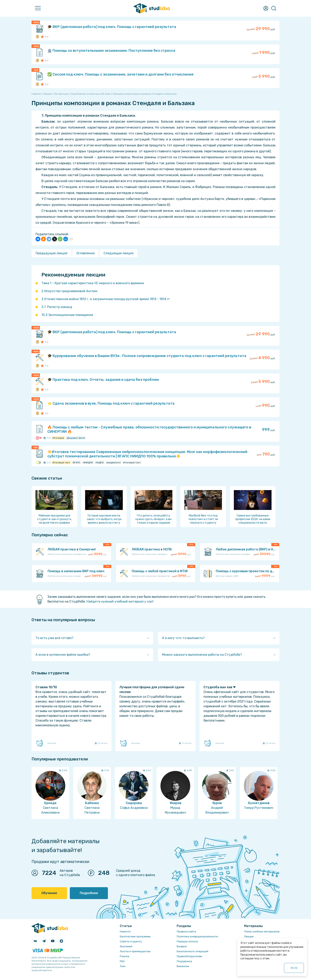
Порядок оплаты (187, 941)
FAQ (122, 961)
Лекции (249, 936)
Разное (125, 956)
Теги (123, 966)
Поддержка (184, 961)
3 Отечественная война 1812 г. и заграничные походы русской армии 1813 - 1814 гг (106, 299)
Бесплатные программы (135, 936)
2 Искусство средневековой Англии (69, 291)
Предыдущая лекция (51, 253)
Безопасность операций (192, 951)
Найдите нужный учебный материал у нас (120, 601)
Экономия (126, 946)
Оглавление (85, 253)
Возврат (182, 946)
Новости (125, 932)
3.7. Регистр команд (57, 307)
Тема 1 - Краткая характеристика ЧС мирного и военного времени (93, 283)
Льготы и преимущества (135, 951)
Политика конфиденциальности (197, 936)
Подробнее (89, 893)
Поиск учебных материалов (262, 932)
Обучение (49, 893)
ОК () (294, 968)
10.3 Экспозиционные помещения (67, 315)
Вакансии (183, 966)
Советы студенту (131, 941)
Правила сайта (186, 932)
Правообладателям (189, 956)
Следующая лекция (119, 253)
